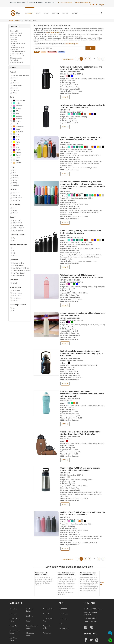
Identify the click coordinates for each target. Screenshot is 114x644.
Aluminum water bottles (18, 56)
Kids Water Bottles (16, 33)
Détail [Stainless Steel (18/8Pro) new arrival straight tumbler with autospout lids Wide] (65, 497)
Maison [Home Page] (11, 20)
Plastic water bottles (17, 54)
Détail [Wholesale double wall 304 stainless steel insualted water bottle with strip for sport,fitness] (65, 301)
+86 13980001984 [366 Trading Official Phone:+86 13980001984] (66, 2)
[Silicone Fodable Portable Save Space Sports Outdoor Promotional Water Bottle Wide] (46, 437)
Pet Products (14, 60)
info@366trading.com (71, 44)
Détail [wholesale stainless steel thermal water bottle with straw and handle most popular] (65, 126)
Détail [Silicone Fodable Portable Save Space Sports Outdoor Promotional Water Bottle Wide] (65, 453)
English (102, 5)
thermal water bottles (52, 32)
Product (29, 13)
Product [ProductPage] (18, 20)
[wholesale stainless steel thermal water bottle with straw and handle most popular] (46, 115)
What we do (63, 610)
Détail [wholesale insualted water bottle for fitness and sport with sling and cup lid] (65, 97)
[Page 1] (81, 59)
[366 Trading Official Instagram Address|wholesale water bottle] (96, 5)
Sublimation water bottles (18, 52)
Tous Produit (14, 31)
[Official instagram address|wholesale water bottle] (97, 631)
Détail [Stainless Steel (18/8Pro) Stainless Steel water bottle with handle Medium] (65, 264)
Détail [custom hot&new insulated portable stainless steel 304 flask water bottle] (65, 338)
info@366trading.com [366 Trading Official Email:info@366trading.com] (85, 2)
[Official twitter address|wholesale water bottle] (91, 631)
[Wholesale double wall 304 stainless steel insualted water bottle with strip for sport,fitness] (46, 283)
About (46, 13)
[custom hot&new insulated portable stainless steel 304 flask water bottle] (46, 320)
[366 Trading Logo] (15, 13)
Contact (55, 13)
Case (38, 13)
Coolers (13, 46)
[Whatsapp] (110, 640)
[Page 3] (90, 59)
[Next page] (103, 59)
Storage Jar (14, 50)
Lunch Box (14, 39)
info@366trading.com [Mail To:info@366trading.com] (96, 600)
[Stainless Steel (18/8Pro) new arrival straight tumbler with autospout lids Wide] (46, 472)
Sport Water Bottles (16, 62)
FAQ (61, 615)
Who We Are (64, 605)
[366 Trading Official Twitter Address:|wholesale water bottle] (93, 5)
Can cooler (14, 41)
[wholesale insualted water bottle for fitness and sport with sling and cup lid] (46, 78)
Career (65, 13)
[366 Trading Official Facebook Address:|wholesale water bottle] (90, 5)
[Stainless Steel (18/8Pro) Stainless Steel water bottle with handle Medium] (46, 239)
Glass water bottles (16, 58)
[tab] (19, 26)
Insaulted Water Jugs (17, 48)
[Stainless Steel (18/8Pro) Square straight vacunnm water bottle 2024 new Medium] (46, 515)
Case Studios (64, 620)
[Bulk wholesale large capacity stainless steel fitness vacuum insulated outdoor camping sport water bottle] (46, 357)
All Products (13, 600)
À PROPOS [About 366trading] (63, 600)
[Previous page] (77, 59)
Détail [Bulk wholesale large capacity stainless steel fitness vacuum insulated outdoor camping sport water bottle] (65, 378)
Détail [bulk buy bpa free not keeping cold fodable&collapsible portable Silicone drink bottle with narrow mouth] (65, 418)
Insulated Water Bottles (18, 43)
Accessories (14, 37)
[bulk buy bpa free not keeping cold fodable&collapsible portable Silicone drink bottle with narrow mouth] (46, 397)
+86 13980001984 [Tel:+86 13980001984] (91, 609)
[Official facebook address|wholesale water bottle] (86, 631)
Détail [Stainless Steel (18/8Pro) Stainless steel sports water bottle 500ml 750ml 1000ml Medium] (65, 172)
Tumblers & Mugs (16, 35)
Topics (75, 13)
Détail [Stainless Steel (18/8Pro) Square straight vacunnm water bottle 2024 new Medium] (65, 540)
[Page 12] (99, 59)
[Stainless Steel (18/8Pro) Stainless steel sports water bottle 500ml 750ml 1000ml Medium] (46, 147)
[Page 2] (85, 59)
